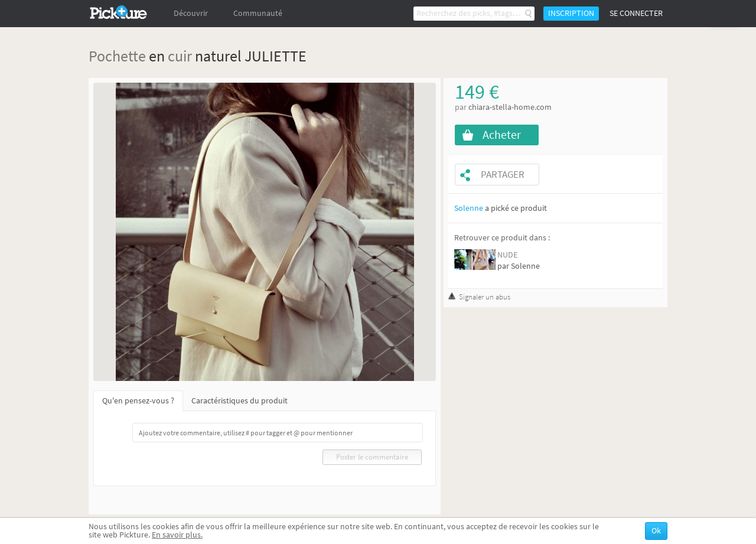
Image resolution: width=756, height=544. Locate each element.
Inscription (571, 13)
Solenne (469, 208)
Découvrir (191, 13)
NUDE (507, 255)
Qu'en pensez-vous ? (138, 401)
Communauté (258, 13)
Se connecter (636, 13)
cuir (180, 56)
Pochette (117, 56)
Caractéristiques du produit (239, 401)
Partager (503, 175)
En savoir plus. (177, 535)
